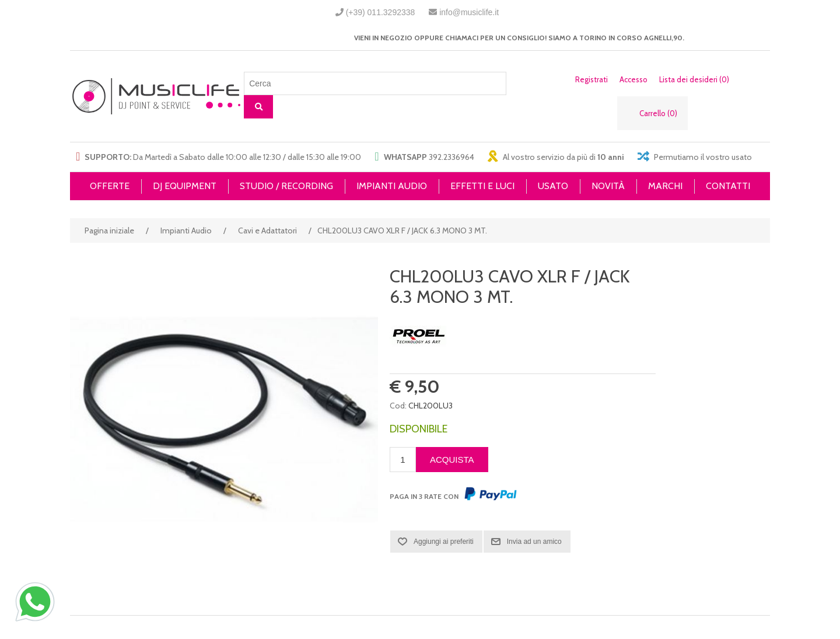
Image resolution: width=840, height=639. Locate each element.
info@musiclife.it (469, 12)
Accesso (633, 79)
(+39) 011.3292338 (381, 12)
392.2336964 (452, 157)
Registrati (591, 79)
